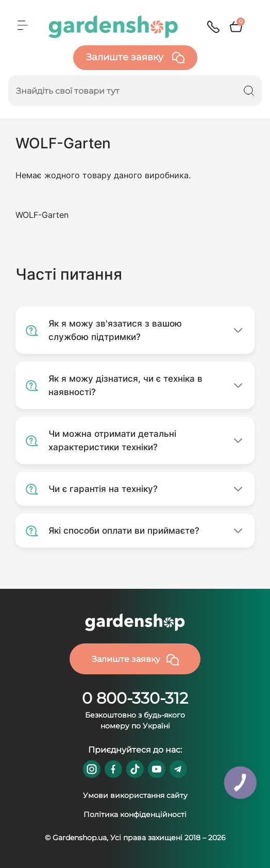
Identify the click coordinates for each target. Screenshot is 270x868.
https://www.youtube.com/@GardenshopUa (157, 769)
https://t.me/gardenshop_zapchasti (178, 769)
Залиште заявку (135, 58)
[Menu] (23, 25)
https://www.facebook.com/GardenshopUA (113, 769)
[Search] (249, 91)
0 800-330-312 (135, 698)
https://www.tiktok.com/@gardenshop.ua (135, 769)
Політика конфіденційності (135, 814)
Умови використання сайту (135, 795)
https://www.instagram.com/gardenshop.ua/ (92, 769)
